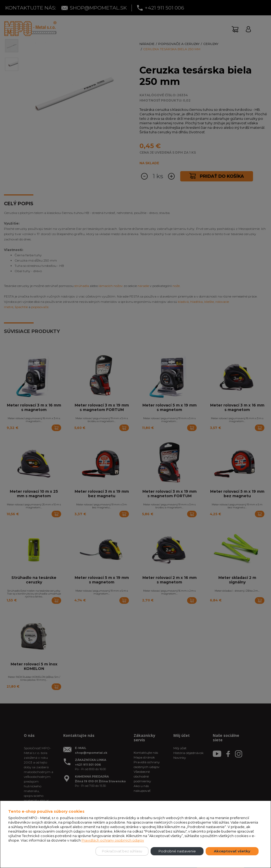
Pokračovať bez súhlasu (122, 851)
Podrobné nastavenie (177, 851)
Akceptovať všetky (232, 851)
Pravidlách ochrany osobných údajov (113, 840)
